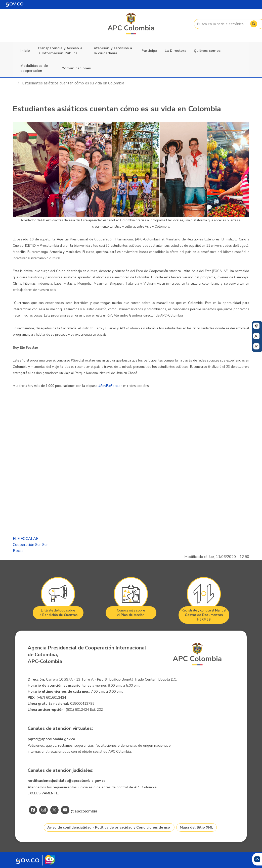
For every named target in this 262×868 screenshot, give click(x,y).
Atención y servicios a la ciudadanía (113, 50)
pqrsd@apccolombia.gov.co (51, 739)
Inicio (25, 50)
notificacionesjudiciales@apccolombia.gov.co (67, 781)
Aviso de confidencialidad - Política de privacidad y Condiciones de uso (109, 827)
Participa (149, 50)
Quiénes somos (207, 50)
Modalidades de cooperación (34, 68)
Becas (18, 551)
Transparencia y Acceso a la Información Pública (60, 50)
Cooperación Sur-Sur (30, 545)
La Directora (176, 50)
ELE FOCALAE (26, 539)
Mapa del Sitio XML (196, 827)
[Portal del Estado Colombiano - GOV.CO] (15, 4)
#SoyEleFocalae (110, 386)
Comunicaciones (76, 68)
